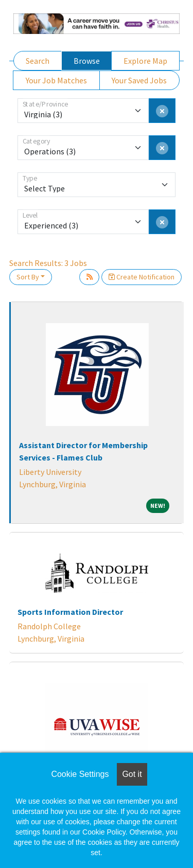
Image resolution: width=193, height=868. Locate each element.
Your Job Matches (56, 80)
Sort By (28, 277)
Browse (87, 61)
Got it (132, 774)
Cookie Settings (80, 774)
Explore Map (145, 61)
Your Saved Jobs (139, 80)
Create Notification (142, 277)
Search (38, 61)
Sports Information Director (70, 612)
